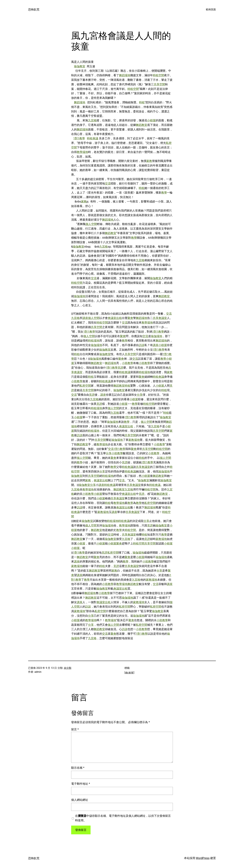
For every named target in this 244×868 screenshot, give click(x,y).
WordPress (203, 858)
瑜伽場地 (80, 296)
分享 (140, 395)
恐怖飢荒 (34, 9)
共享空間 (159, 84)
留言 (75, 729)
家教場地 (134, 440)
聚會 (130, 318)
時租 (142, 102)
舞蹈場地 (125, 75)
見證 (120, 368)
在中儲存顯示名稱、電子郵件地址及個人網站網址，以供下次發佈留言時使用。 (123, 818)
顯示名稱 (78, 768)
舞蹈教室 (142, 125)
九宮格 (92, 120)
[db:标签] (129, 673)
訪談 (142, 345)
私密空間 (85, 386)
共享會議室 (160, 318)
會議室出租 (115, 318)
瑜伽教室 (80, 66)
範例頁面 (211, 9)
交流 (108, 183)
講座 (85, 318)
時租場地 (94, 341)
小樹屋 (151, 120)
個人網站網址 (80, 800)
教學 (164, 193)
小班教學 (127, 363)
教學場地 (82, 152)
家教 (149, 161)
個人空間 (91, 224)
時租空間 (158, 75)
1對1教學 (79, 138)
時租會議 (93, 138)
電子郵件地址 (81, 784)
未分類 (68, 668)
